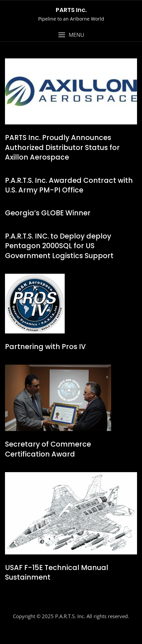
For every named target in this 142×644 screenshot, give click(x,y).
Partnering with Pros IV (45, 347)
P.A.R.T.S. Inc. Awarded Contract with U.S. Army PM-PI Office (69, 185)
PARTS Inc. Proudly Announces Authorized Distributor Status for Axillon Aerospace (62, 147)
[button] (71, 35)
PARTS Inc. (71, 10)
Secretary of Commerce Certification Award (48, 449)
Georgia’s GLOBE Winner (48, 213)
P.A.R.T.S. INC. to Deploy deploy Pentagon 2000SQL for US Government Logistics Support (59, 246)
